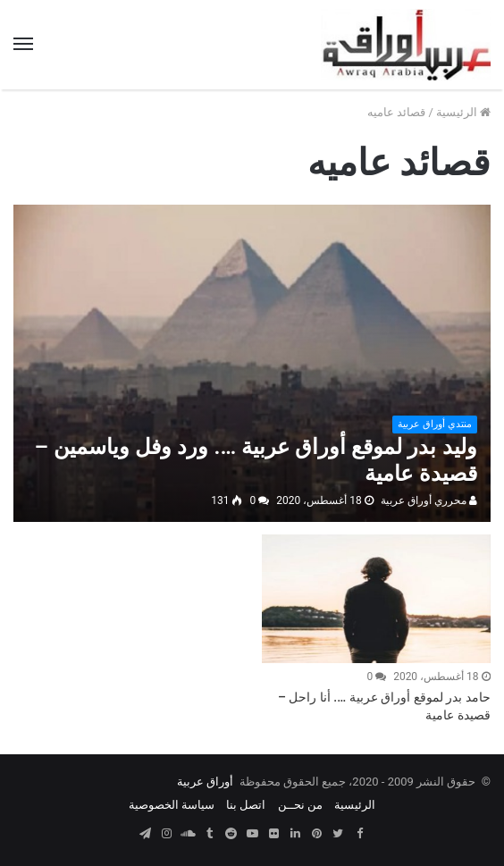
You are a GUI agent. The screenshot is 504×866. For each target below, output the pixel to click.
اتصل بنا (246, 805)
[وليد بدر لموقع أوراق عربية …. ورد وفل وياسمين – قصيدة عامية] (252, 363)
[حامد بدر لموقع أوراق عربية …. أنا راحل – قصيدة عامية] (376, 599)
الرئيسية (463, 112)
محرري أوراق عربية (429, 500)
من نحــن (300, 805)
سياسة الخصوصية (172, 805)
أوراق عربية (205, 782)
